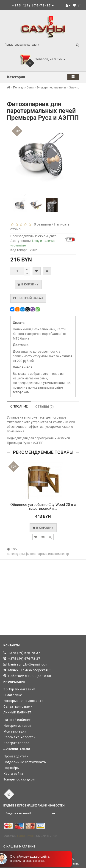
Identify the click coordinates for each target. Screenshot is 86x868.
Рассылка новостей (19, 737)
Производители (16, 756)
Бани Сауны (26, 836)
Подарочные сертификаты (25, 762)
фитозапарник (36, 554)
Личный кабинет (17, 720)
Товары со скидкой (19, 779)
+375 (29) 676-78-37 (24, 653)
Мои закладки (15, 731)
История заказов (17, 726)
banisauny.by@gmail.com (28, 664)
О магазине (13, 695)
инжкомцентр (59, 554)
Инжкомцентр (46, 236)
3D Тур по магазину (19, 689)
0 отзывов (42, 224)
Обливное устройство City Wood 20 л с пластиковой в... (43, 507)
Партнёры (12, 768)
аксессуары (16, 554)
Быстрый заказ (28, 298)
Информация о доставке (23, 701)
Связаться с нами (18, 707)
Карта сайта (13, 774)
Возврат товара (16, 743)
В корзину (28, 284)
